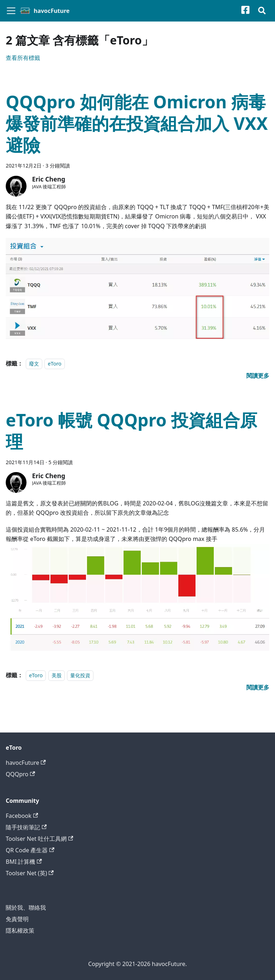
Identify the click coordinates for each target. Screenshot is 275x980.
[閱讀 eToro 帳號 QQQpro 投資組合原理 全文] (258, 687)
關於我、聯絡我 (26, 908)
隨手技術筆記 (26, 827)
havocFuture (26, 763)
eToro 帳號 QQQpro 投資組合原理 (131, 431)
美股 (57, 675)
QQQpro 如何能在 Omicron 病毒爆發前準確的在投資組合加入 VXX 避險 (137, 123)
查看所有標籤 (23, 58)
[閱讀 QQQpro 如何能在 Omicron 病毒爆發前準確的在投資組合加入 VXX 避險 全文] (258, 376)
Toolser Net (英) (30, 873)
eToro (54, 364)
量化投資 (80, 675)
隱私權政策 (20, 930)
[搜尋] (262, 11)
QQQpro (20, 774)
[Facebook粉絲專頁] (250, 11)
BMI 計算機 (24, 862)
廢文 (34, 364)
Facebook (22, 816)
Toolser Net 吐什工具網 (39, 839)
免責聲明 (17, 919)
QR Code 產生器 (30, 850)
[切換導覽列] (11, 11)
